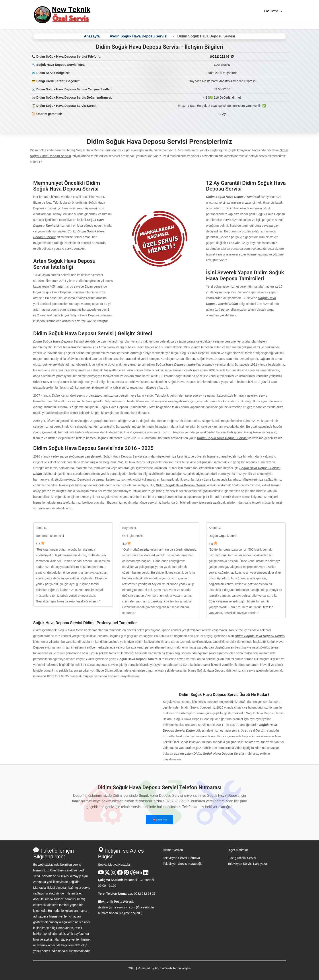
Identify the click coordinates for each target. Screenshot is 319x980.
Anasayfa (92, 36)
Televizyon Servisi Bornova (181, 858)
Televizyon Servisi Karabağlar (183, 864)
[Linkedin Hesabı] (146, 874)
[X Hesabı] (107, 874)
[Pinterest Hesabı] (126, 874)
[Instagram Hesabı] (114, 874)
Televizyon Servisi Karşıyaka (247, 864)
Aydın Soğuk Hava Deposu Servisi (138, 36)
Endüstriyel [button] (273, 11)
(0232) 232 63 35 (222, 57)
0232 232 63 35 (145, 894)
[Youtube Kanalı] (101, 874)
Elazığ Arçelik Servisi (242, 858)
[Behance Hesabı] (139, 874)
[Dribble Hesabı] (133, 874)
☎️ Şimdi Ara (159, 820)
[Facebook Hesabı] (120, 874)
